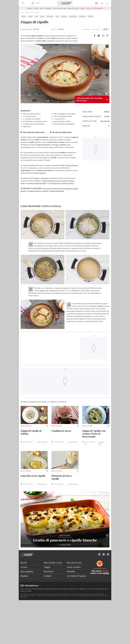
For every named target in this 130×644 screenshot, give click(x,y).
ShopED (29, 591)
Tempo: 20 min (65, 545)
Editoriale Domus (74, 589)
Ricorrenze (64, 16)
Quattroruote (48, 589)
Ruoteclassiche (57, 589)
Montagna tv (83, 589)
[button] (95, 36)
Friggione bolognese (56, 191)
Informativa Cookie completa (84, 596)
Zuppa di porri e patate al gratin (62, 183)
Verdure (24, 16)
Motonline (65, 589)
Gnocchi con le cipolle (33, 476)
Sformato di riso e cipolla (62, 477)
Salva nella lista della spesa (34, 132)
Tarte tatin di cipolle (50, 189)
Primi (32, 13)
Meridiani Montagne (38, 589)
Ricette (30, 8)
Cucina (36, 8)
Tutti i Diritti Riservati (64, 596)
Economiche (50, 16)
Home (22, 13)
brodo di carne (73, 165)
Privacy (73, 596)
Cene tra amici (73, 16)
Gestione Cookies (97, 596)
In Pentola (90, 16)
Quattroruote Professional (101, 589)
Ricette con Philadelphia (94, 8)
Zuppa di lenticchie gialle (37, 183)
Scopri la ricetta (42, 442)
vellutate (44, 178)
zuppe (37, 178)
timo (25, 126)
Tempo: (28, 442)
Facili (57, 16)
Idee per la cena (73, 8)
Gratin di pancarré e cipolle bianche (65, 540)
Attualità (48, 8)
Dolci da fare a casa (59, 8)
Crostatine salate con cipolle (37, 191)
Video (82, 8)
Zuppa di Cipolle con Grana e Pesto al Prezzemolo (94, 434)
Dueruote (29, 589)
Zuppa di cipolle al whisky (31, 432)
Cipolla (30, 16)
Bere (41, 8)
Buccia (104, 571)
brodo (63, 114)
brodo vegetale (40, 173)
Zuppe (37, 13)
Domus (23, 589)
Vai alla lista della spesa (62, 132)
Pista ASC (90, 589)
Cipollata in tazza (61, 431)
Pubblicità (23, 591)
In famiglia (82, 16)
